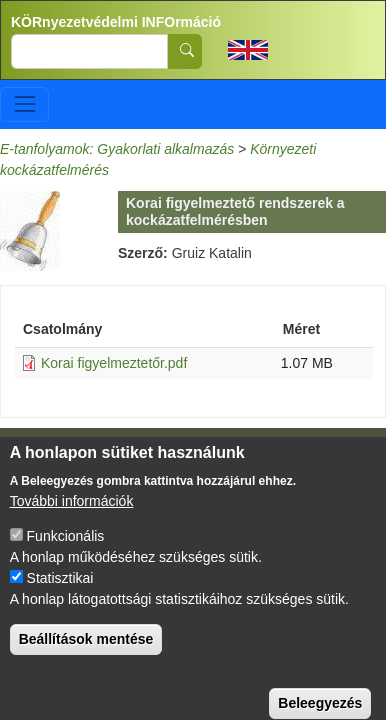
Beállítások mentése (86, 653)
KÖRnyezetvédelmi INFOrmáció (116, 22)
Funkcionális (66, 550)
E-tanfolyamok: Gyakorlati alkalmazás (117, 149)
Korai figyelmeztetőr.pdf (114, 363)
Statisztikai (60, 592)
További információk (72, 515)
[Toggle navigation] (24, 104)
